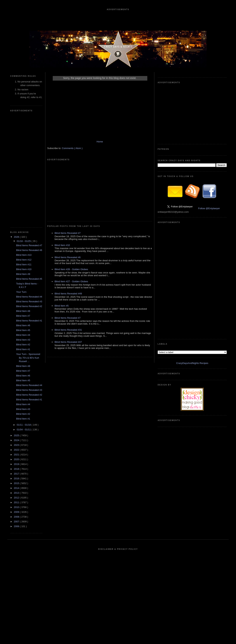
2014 (17, 488)
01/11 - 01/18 (24, 425)
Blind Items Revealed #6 (29, 250)
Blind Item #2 (23, 345)
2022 (17, 450)
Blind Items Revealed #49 (68, 294)
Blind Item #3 (23, 340)
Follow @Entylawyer (209, 208)
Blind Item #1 (23, 349)
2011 (17, 502)
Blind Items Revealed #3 (29, 301)
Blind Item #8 (23, 311)
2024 (17, 440)
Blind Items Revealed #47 (68, 342)
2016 (17, 478)
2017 (17, 474)
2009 (17, 512)
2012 (17, 498)
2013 (17, 493)
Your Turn (21, 292)
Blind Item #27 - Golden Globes (71, 281)
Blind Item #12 (24, 260)
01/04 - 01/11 (24, 430)
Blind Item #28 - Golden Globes (71, 269)
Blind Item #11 (24, 264)
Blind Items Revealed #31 (68, 330)
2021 (17, 455)
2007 (17, 522)
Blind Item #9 (23, 274)
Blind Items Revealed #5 (29, 279)
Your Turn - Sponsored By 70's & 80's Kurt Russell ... (28, 358)
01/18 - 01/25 (24, 241)
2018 (17, 469)
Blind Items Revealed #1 (29, 321)
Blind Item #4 (23, 335)
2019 (17, 464)
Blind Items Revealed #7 (29, 245)
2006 (17, 526)
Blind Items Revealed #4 (29, 297)
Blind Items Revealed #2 (29, 306)
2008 (17, 517)
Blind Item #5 (23, 330)
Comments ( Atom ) (72, 148)
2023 (17, 445)
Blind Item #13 (24, 255)
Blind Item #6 (23, 325)
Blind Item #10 (24, 269)
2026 (17, 237)
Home (100, 142)
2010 (17, 507)
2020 (17, 459)
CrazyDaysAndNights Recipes (192, 363)
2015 (17, 483)
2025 (17, 435)
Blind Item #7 (23, 316)
